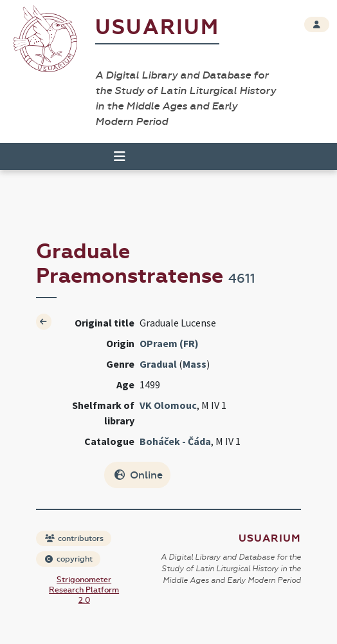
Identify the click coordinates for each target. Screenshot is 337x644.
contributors (74, 538)
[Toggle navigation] (120, 156)
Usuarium (157, 27)
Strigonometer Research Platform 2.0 (84, 590)
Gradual (158, 364)
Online (139, 475)
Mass (195, 364)
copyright (69, 559)
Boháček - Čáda (175, 441)
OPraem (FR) (169, 343)
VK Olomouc (168, 405)
